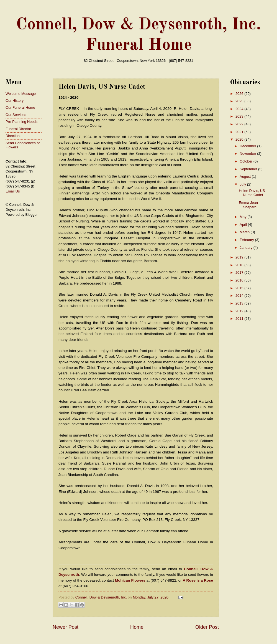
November (248, 154)
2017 (240, 272)
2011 (240, 319)
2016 (240, 280)
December (248, 146)
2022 (240, 124)
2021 (240, 132)
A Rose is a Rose (198, 580)
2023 (240, 116)
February (247, 240)
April (244, 225)
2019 (240, 257)
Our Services (16, 115)
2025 (240, 101)
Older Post (207, 627)
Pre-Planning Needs (21, 122)
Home (137, 627)
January (246, 248)
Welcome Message (21, 94)
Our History (15, 101)
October (246, 161)
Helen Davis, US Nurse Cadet (252, 193)
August (246, 177)
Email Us (13, 191)
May (243, 217)
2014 (240, 296)
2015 (240, 288)
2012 (240, 311)
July (243, 184)
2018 (240, 265)
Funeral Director (18, 129)
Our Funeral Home (20, 107)
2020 (240, 139)
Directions (13, 136)
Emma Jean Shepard (248, 205)
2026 (240, 94)
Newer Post (66, 627)
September (249, 169)
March (245, 232)
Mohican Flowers (130, 580)
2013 (240, 303)
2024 (240, 109)
